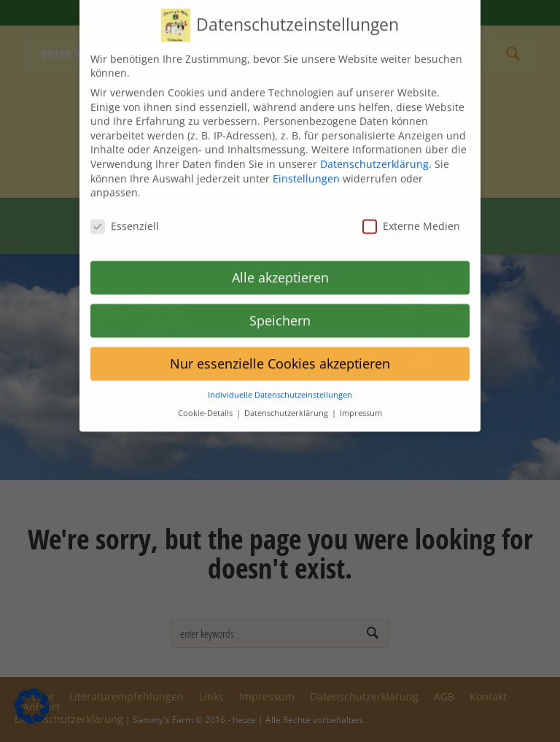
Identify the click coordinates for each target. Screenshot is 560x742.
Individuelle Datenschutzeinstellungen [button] (280, 383)
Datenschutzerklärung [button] (287, 401)
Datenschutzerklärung (374, 152)
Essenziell (125, 214)
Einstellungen (306, 166)
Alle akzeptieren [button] (280, 265)
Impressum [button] (361, 401)
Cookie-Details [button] (206, 401)
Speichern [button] (280, 308)
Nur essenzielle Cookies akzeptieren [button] (280, 351)
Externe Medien (411, 214)
